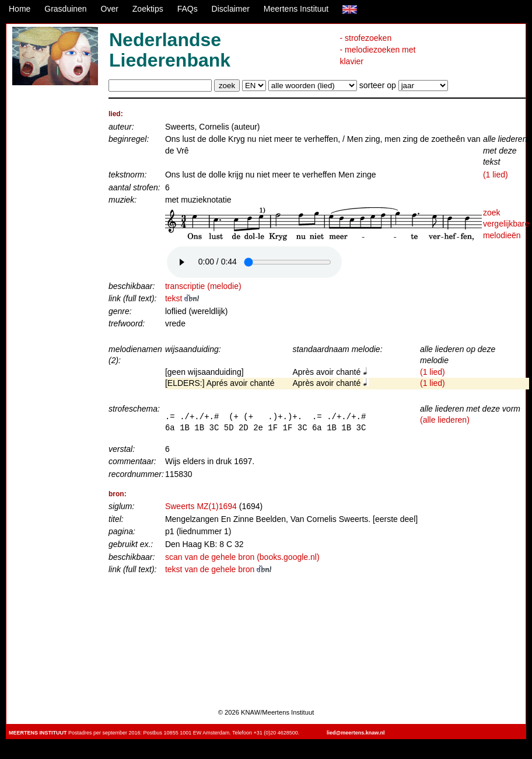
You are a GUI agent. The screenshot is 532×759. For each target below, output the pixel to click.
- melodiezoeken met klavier (377, 55)
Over (110, 9)
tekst (182, 298)
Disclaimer (231, 9)
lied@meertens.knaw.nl (356, 733)
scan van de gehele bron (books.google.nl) (242, 557)
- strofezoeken (365, 38)
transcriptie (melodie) (203, 286)
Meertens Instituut (296, 9)
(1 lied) (496, 175)
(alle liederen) (445, 420)
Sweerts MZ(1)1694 (201, 506)
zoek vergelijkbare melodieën (506, 224)
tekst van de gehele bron (218, 569)
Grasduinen (65, 9)
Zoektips (148, 9)
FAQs (188, 9)
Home (20, 9)
